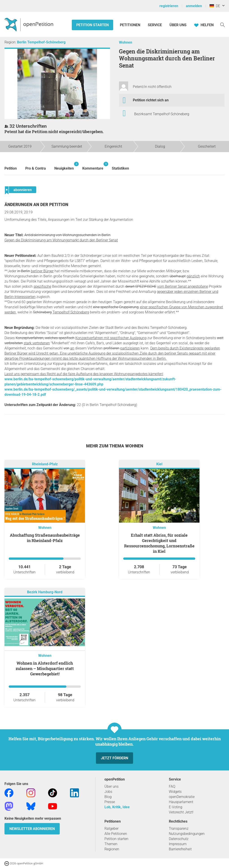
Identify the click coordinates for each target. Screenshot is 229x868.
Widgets (175, 792)
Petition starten (92, 25)
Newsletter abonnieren (32, 829)
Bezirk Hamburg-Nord (45, 592)
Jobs (108, 792)
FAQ (172, 786)
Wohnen (126, 42)
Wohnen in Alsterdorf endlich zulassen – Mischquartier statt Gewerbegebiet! (45, 668)
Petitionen (130, 25)
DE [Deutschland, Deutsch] (215, 6)
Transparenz (179, 829)
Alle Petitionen (116, 834)
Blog (108, 797)
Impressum (178, 844)
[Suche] (223, 24)
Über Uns (178, 25)
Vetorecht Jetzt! (181, 812)
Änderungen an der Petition (36, 205)
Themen (111, 844)
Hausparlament (181, 802)
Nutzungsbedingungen (187, 834)
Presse (110, 802)
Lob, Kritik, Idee (117, 807)
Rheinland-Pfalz (45, 464)
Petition (11, 168)
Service (155, 25)
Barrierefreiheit (180, 849)
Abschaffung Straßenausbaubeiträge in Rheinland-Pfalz (45, 538)
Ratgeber (111, 829)
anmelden (194, 6)
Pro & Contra (36, 168)
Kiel (159, 464)
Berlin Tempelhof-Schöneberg (41, 42)
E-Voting (176, 807)
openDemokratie (182, 797)
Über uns (111, 786)
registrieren (169, 6)
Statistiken (120, 168)
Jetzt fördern (114, 758)
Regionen (112, 849)
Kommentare (93, 166)
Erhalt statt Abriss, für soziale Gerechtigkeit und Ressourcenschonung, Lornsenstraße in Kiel (159, 543)
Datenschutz (179, 839)
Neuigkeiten (64, 166)
